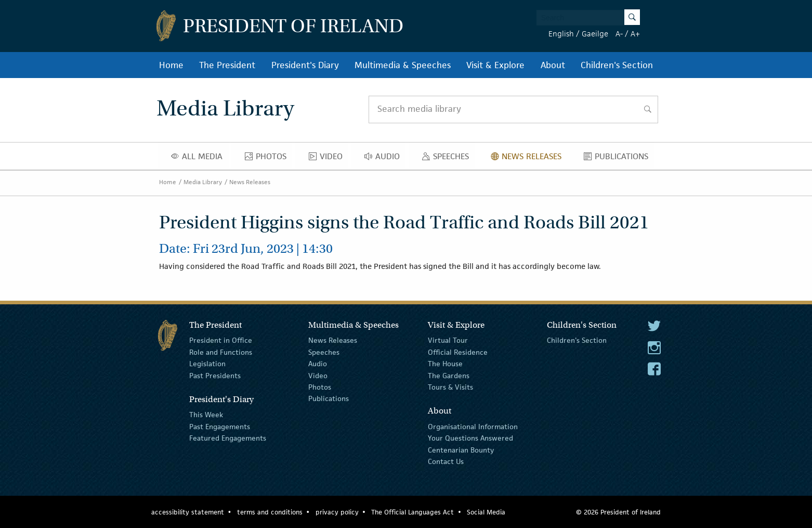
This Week (206, 415)
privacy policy (337, 512)
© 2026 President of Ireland (618, 512)
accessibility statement (188, 512)
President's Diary (305, 65)
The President (227, 65)
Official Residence (458, 352)
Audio (385, 159)
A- (619, 34)
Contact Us (446, 461)
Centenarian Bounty (461, 449)
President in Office (221, 340)
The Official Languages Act (412, 512)
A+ (635, 34)
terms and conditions (270, 512)
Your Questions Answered (470, 438)
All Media (200, 159)
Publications (619, 159)
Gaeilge (595, 34)
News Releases (529, 159)
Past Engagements (220, 427)
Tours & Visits (450, 387)
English (561, 34)
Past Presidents (215, 375)
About (553, 65)
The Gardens (449, 375)
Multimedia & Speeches (403, 65)
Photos (269, 159)
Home (171, 65)
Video (329, 159)
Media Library (203, 182)
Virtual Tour (448, 340)
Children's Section (617, 65)
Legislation (207, 364)
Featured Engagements (228, 438)
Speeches (448, 159)
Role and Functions (221, 352)
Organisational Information (473, 427)
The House (445, 364)
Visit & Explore (495, 65)
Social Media (486, 512)
